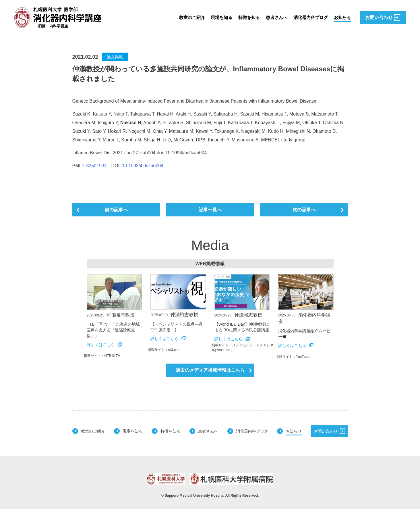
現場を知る (216, 17)
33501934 (96, 166)
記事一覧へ (210, 210)
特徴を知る (244, 17)
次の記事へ (304, 210)
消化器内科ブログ (309, 17)
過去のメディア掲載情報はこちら (214, 370)
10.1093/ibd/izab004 (143, 166)
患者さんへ (273, 17)
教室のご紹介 (185, 17)
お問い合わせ (329, 431)
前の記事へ (116, 210)
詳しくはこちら (104, 345)
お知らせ (342, 17)
